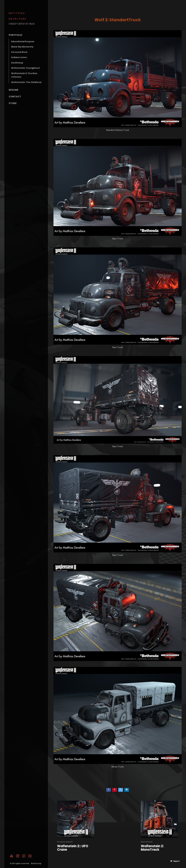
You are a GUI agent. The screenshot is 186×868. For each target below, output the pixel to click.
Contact (15, 97)
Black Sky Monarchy (22, 47)
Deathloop (17, 63)
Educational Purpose (23, 41)
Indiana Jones (19, 57)
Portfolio (15, 35)
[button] (175, 861)
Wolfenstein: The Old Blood (26, 82)
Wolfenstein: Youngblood (25, 68)
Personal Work (19, 52)
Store (13, 103)
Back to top (36, 863)
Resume (14, 90)
